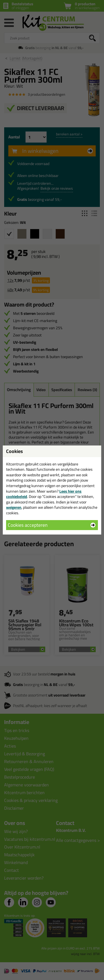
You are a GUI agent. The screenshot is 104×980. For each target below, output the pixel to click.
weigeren (14, 507)
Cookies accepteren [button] (28, 525)
